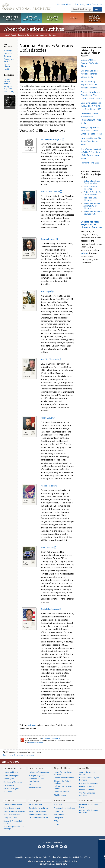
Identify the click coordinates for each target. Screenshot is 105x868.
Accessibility (30, 857)
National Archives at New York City (93, 213)
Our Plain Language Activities (87, 794)
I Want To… (10, 801)
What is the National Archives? (87, 773)
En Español (58, 818)
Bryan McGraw (47, 547)
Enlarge (33, 206)
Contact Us (97, 4)
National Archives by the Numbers (89, 779)
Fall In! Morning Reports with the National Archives (89, 84)
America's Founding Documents (95, 18)
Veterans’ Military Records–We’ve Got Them (90, 63)
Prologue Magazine (37, 775)
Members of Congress (13, 782)
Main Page (8, 51)
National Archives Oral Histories (92, 182)
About (13, 35)
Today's (39, 772)
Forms (57, 824)
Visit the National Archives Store (90, 806)
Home (6, 35)
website (84, 253)
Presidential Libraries (63, 792)
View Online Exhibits (12, 815)
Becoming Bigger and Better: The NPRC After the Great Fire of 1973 (92, 106)
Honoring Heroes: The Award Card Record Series (91, 141)
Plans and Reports (87, 786)
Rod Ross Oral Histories (90, 199)
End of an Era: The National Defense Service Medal (89, 74)
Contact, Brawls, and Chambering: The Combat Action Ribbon (92, 95)
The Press (8, 792)
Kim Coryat (46, 291)
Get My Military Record (13, 805)
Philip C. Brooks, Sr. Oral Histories (92, 193)
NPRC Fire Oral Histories (91, 188)
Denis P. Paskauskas (50, 609)
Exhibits (7, 69)
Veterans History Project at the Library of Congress (91, 224)
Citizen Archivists (65, 4)
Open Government (87, 790)
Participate (35, 801)
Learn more (81, 863)
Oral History (9, 92)
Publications (36, 768)
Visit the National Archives (14, 811)
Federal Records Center (64, 778)
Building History (7, 65)
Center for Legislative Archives (63, 773)
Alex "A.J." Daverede (50, 359)
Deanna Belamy (48, 239)
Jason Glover (47, 418)
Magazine (8, 87)
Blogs (31, 784)
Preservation (9, 785)
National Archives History (28, 35)
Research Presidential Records (13, 822)
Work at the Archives (37, 811)
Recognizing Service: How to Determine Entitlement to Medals (92, 131)
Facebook (39, 847)
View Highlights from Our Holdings (14, 828)
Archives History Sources (8, 81)
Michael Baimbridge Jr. (51, 139)
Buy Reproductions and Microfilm (89, 811)
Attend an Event (35, 805)
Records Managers (11, 788)
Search (98, 9)
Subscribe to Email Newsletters (36, 780)
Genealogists (9, 779)
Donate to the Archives (38, 808)
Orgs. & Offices (62, 768)
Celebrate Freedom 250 (39, 818)
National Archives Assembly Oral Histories (92, 206)
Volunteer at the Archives (39, 815)
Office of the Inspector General (63, 787)
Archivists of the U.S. (9, 60)
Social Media (59, 815)
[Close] (102, 843)
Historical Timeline (8, 55)
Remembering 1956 (90, 163)
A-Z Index (58, 805)
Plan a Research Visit (12, 808)
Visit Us (73, 18)
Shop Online (86, 801)
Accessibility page (36, 743)
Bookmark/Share (83, 4)
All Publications (35, 787)
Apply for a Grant (10, 818)
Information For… (13, 768)
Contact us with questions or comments (18, 755)
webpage (32, 725)
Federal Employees (11, 775)
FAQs (56, 821)
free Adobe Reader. (51, 739)
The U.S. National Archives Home (26, 7)
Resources (60, 801)
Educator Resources (52, 18)
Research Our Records (10, 18)
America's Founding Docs (64, 808)
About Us (84, 768)
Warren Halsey (47, 486)
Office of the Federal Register (62, 782)
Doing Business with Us (89, 783)
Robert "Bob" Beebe (50, 192)
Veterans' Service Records (31, 18)
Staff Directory (60, 795)
